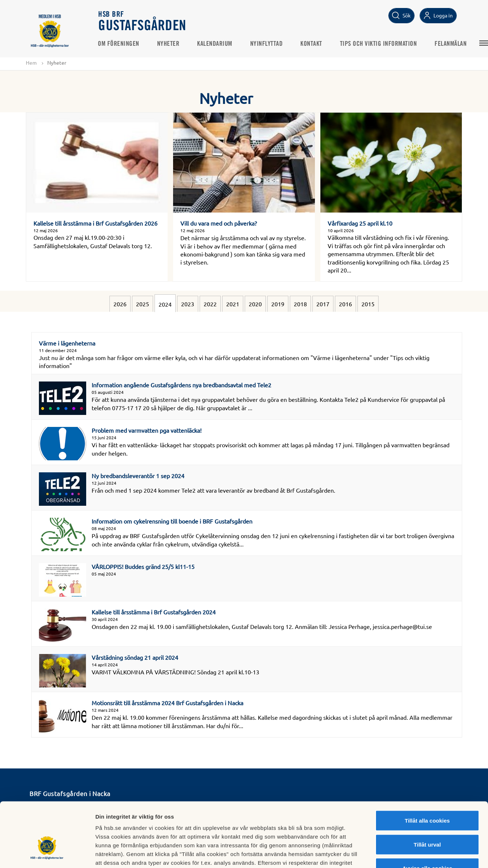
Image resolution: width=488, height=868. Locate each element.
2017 (323, 304)
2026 (120, 304)
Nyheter (169, 44)
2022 (210, 304)
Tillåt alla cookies (427, 773)
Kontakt (312, 44)
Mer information (387, 854)
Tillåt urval (427, 797)
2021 (233, 304)
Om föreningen (119, 44)
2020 (255, 304)
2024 (165, 304)
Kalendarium (215, 44)
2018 (300, 304)
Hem (31, 62)
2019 (278, 304)
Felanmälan (451, 44)
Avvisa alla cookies (427, 820)
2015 (368, 304)
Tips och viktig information (379, 44)
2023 (188, 304)
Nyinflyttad (267, 44)
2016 (345, 304)
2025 (143, 304)
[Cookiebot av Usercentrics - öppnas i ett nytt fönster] (47, 854)
